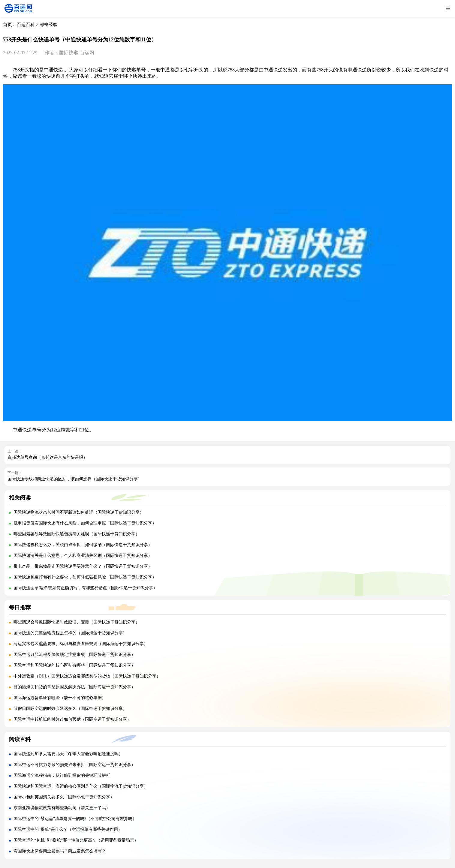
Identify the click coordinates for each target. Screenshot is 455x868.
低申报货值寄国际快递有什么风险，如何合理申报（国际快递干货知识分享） (85, 523)
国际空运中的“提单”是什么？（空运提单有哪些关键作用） (68, 829)
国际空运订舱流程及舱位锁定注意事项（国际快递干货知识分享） (74, 655)
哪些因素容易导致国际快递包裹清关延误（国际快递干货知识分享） (77, 534)
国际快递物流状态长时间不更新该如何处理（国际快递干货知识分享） (79, 512)
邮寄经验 (49, 25)
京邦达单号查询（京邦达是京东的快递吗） (47, 457)
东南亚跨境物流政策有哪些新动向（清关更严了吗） (62, 808)
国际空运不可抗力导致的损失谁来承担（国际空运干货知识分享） (74, 765)
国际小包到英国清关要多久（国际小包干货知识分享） (64, 797)
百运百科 (26, 25)
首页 (8, 25)
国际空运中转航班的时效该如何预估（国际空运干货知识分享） (72, 719)
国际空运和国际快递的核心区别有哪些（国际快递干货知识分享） (74, 665)
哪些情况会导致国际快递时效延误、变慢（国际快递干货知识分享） (77, 622)
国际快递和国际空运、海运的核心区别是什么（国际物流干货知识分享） (81, 786)
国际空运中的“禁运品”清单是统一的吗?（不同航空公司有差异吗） (75, 819)
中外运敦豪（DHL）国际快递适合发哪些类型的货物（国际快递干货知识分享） (87, 676)
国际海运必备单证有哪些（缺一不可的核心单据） (60, 698)
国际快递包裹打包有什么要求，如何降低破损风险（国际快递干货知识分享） (85, 577)
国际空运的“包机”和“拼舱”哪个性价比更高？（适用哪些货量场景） (76, 840)
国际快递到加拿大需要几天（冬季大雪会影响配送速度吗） (68, 754)
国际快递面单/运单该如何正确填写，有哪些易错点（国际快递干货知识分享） (86, 588)
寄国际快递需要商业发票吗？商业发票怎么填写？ (60, 851)
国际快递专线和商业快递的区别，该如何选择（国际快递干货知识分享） (75, 479)
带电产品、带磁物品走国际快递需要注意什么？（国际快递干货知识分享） (83, 566)
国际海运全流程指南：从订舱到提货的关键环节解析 (62, 775)
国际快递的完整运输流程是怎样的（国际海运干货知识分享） (70, 633)
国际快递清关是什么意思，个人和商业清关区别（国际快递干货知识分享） (83, 556)
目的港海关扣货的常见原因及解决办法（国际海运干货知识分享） (74, 687)
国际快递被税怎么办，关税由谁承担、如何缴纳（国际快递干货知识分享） (83, 545)
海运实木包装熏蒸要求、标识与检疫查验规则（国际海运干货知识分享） (81, 644)
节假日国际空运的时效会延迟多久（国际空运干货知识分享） (70, 709)
